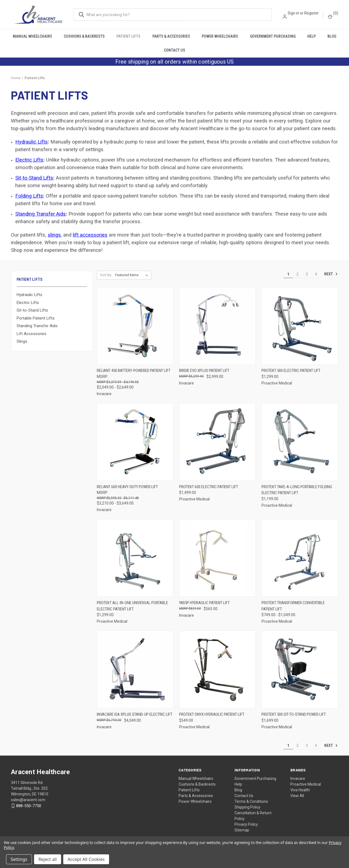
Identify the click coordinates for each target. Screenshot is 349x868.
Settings (19, 859)
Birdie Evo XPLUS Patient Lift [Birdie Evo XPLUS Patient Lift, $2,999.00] (204, 371)
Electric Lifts (28, 303)
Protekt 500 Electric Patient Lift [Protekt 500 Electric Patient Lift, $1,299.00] (291, 371)
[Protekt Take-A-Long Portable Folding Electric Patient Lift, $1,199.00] (300, 442)
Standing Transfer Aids (40, 214)
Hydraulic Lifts (29, 295)
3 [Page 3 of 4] (307, 274)
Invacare (298, 778)
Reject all (48, 859)
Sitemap (242, 830)
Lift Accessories (31, 334)
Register (312, 13)
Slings (22, 341)
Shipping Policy (247, 807)
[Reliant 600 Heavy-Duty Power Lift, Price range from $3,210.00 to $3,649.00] (135, 442)
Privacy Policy (246, 824)
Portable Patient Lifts (36, 318)
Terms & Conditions (251, 801)
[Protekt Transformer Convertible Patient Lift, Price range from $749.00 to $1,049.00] (300, 558)
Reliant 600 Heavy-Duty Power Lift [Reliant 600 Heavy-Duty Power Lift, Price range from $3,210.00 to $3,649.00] (127, 487)
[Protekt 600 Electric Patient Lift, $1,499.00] (217, 442)
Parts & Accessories (171, 36)
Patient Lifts (128, 36)
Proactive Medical (306, 784)
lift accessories (90, 235)
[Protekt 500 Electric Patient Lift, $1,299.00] (300, 326)
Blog (332, 36)
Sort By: (106, 275)
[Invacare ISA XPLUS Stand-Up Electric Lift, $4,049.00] (135, 669)
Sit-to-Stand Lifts (32, 310)
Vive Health (300, 790)
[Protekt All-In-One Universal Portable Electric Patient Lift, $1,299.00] (135, 558)
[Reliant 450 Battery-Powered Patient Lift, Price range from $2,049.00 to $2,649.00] (135, 326)
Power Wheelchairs (220, 36)
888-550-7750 (29, 806)
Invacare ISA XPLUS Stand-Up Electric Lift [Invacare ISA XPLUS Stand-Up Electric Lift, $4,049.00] (135, 714)
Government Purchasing (273, 36)
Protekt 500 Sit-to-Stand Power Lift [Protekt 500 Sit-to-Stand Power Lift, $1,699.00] (294, 714)
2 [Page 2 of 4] (297, 274)
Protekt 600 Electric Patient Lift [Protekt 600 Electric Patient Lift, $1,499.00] (209, 487)
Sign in (293, 13)
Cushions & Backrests (84, 36)
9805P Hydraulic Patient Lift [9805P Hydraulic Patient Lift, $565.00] (204, 603)
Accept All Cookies (86, 859)
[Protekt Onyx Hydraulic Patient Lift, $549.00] (217, 669)
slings (54, 235)
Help (312, 36)
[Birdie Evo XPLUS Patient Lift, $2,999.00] (217, 326)
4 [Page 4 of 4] (316, 274)
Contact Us (174, 50)
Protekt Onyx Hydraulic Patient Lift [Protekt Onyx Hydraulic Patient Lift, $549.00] (212, 714)
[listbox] (133, 275)
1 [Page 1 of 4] (288, 274)
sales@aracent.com (28, 800)
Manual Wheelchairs (32, 36)
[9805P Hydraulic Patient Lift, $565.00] (217, 558)
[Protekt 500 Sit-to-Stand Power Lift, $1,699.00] (300, 669)
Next (331, 274)
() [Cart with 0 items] (333, 15)
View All (297, 796)
